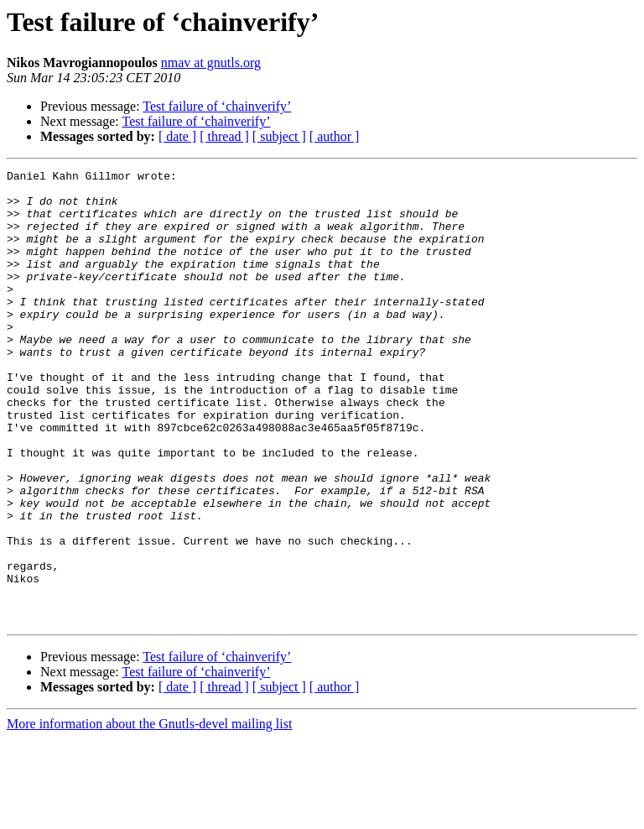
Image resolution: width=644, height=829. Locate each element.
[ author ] (335, 136)
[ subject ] (279, 136)
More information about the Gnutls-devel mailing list (149, 814)
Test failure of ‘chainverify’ (217, 106)
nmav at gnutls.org (211, 63)
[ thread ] (224, 136)
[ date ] (177, 136)
